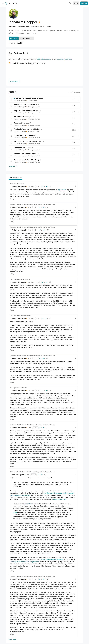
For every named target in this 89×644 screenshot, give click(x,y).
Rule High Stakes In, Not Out (18, 369)
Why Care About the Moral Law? (26, 92)
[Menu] (3, 3)
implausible (62, 171)
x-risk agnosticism (60, 481)
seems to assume (31, 485)
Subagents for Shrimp (22, 129)
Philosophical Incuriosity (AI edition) (28, 123)
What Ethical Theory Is (23, 98)
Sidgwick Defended (21, 104)
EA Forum (11, 3)
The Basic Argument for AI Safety (27, 111)
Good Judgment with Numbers (52, 541)
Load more (13, 147)
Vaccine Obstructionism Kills (25, 135)
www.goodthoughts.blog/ (26, 33)
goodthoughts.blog (64, 59)
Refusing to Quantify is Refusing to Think (25, 543)
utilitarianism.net (44, 59)
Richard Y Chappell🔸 (20, 82)
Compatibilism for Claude (24, 117)
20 (74, 112)
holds (15, 494)
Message (14, 38)
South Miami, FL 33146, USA (68, 30)
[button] (43, 168)
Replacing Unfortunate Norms (26, 86)
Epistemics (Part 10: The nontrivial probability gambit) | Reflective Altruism (32, 186)
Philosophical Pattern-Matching (26, 141)
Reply (12, 180)
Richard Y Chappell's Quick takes (30, 80)
